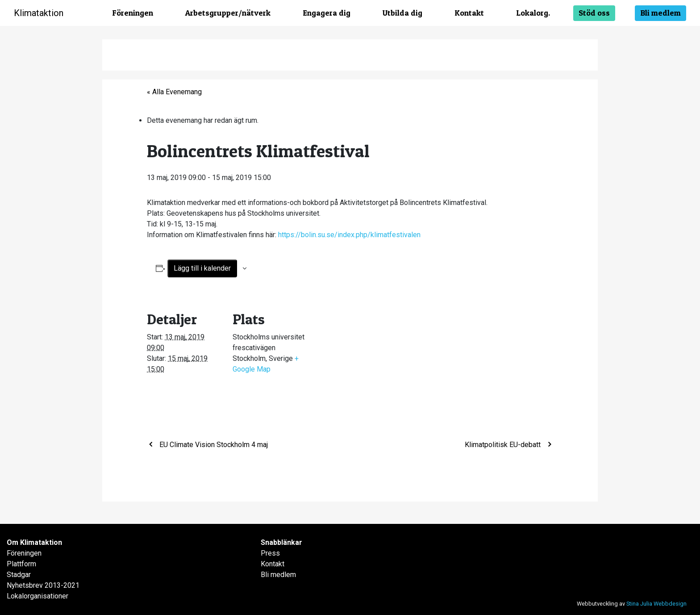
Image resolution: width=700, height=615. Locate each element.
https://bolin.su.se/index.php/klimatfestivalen (349, 235)
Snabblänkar (281, 542)
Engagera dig (327, 13)
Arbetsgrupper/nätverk (228, 13)
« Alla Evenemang (174, 92)
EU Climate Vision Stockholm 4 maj (213, 445)
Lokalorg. (533, 13)
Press (270, 553)
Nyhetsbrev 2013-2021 (43, 585)
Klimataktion (39, 13)
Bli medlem (660, 13)
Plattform (21, 564)
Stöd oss (594, 13)
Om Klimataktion (34, 542)
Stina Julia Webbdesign (656, 604)
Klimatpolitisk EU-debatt (504, 445)
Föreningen (133, 13)
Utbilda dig (402, 13)
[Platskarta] (365, 358)
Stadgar (19, 575)
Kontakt (469, 13)
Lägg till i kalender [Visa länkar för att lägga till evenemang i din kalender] (202, 268)
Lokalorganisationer (37, 596)
